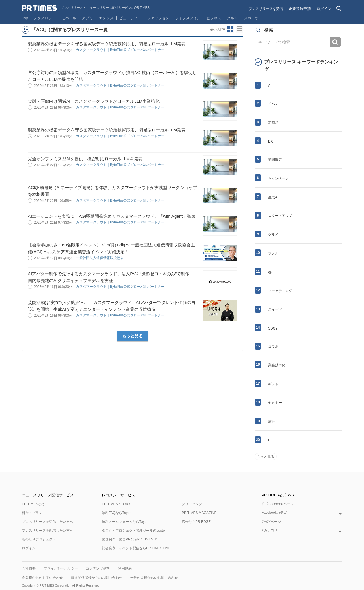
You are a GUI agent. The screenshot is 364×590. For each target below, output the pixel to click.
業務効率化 (277, 365)
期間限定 (275, 160)
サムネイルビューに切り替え (231, 30)
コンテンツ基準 (98, 568)
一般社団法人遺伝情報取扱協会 (100, 258)
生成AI (273, 197)
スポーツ (251, 18)
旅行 (272, 422)
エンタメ (106, 18)
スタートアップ (280, 216)
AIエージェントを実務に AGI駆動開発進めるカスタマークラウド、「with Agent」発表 (112, 216)
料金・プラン (32, 513)
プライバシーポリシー (61, 568)
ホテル (273, 253)
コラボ (273, 346)
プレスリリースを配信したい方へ (47, 531)
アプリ (87, 18)
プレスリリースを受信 (266, 9)
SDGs (273, 328)
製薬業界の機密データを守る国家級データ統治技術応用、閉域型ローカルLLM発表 (107, 44)
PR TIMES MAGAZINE (199, 513)
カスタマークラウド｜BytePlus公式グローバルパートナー (121, 50)
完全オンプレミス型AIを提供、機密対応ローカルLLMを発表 (85, 159)
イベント (275, 104)
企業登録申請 (300, 9)
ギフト (273, 384)
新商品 (273, 123)
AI (270, 86)
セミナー (275, 403)
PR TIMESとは (33, 504)
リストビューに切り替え (240, 30)
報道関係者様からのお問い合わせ (97, 578)
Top (25, 18)
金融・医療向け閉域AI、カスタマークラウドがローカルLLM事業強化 (94, 101)
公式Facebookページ (278, 504)
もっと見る (133, 336)
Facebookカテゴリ (276, 513)
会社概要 (29, 568)
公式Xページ (271, 522)
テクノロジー (45, 18)
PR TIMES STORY (116, 504)
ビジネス (214, 18)
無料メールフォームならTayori (125, 522)
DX (271, 141)
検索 (335, 42)
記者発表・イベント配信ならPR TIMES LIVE (136, 548)
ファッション (158, 18)
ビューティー (130, 18)
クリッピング (192, 504)
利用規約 (125, 568)
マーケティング (280, 291)
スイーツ (275, 309)
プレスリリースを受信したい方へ (47, 522)
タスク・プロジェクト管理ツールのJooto (133, 531)
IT (270, 440)
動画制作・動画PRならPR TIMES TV (130, 539)
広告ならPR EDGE (196, 522)
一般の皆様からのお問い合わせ (154, 578)
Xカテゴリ (270, 530)
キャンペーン (278, 178)
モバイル (69, 18)
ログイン (324, 9)
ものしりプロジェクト (39, 539)
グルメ (232, 18)
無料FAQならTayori (117, 513)
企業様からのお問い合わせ (42, 578)
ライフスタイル (188, 18)
